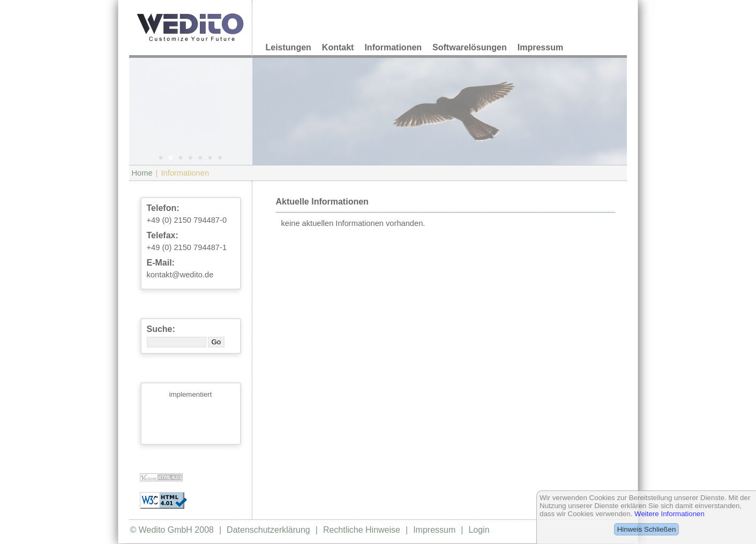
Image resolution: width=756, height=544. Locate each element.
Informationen (393, 47)
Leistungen (289, 47)
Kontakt (338, 47)
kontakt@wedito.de (180, 275)
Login (479, 530)
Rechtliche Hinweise (362, 530)
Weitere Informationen (669, 514)
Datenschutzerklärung (268, 530)
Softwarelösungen (470, 47)
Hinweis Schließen (647, 529)
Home (142, 173)
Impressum (540, 47)
